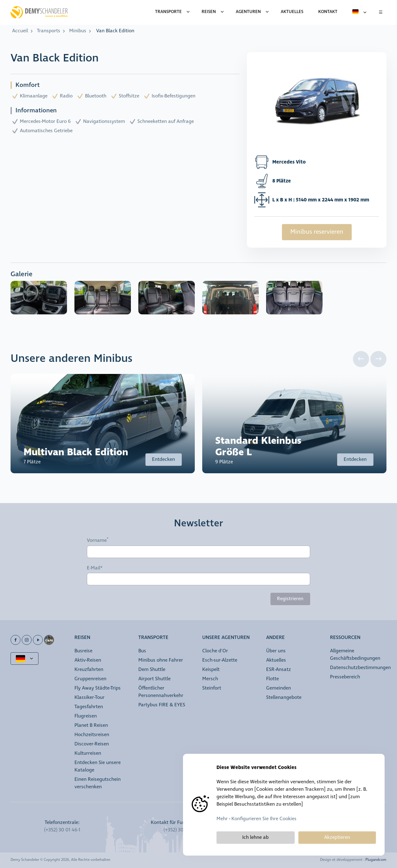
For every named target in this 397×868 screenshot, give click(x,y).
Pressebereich (345, 677)
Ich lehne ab (255, 837)
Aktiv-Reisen (88, 660)
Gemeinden (279, 688)
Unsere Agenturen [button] (226, 638)
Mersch (210, 679)
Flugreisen (86, 716)
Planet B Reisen (91, 725)
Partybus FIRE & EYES (162, 705)
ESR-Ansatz (279, 670)
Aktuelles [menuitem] (292, 12)
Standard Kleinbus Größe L (258, 447)
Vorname (97, 540)
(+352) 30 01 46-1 (62, 830)
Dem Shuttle (152, 670)
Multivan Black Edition (76, 452)
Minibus (78, 31)
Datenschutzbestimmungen (360, 668)
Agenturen (248, 12)
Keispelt (211, 670)
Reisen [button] (82, 638)
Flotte (272, 679)
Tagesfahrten (89, 707)
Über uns (276, 651)
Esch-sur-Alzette (220, 660)
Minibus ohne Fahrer (161, 660)
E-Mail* (95, 568)
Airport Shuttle (154, 679)
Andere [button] (275, 638)
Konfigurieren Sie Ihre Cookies (264, 819)
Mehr (222, 819)
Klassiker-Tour (89, 697)
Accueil (20, 31)
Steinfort (212, 688)
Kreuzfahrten (89, 670)
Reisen (209, 12)
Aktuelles (276, 660)
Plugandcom (376, 860)
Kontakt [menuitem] (328, 12)
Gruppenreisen (90, 679)
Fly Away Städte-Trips (98, 688)
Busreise (83, 651)
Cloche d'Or (215, 651)
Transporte (168, 12)
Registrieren (290, 599)
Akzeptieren (337, 837)
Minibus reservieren (317, 232)
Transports (49, 31)
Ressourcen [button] (345, 638)
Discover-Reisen (92, 744)
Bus (142, 651)
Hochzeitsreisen (92, 735)
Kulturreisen (88, 753)
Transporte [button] (153, 638)
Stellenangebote (284, 697)
